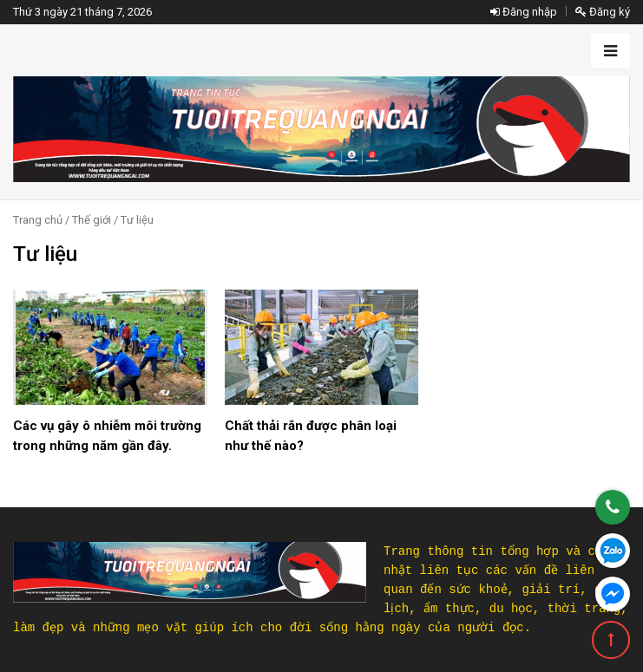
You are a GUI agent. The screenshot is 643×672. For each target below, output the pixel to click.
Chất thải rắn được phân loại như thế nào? (311, 436)
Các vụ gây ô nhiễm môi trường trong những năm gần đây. (107, 436)
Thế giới (92, 220)
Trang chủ (38, 220)
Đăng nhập (524, 12)
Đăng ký (603, 12)
